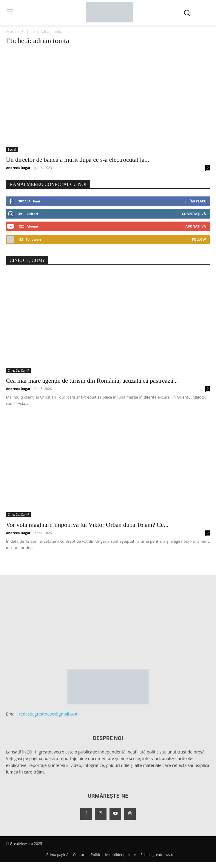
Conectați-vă (194, 214)
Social (12, 150)
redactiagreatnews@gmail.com (49, 714)
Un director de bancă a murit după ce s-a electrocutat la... (78, 160)
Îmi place (198, 201)
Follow (199, 239)
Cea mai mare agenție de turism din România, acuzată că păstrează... (92, 381)
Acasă (11, 32)
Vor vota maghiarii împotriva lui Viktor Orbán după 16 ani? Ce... (87, 525)
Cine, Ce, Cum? (18, 370)
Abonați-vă (196, 226)
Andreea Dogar (18, 168)
